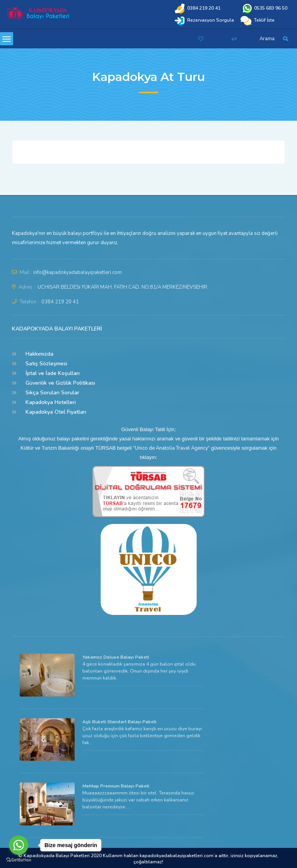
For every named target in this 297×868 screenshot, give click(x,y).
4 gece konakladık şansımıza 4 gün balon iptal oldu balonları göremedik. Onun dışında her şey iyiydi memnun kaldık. (139, 668)
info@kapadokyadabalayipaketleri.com (78, 272)
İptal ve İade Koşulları (53, 373)
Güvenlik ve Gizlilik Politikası (60, 383)
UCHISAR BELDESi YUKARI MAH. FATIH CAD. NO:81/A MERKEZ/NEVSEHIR (122, 287)
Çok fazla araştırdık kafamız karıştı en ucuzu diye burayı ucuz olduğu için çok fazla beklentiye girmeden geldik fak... (142, 732)
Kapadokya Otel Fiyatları (56, 412)
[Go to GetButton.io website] (19, 860)
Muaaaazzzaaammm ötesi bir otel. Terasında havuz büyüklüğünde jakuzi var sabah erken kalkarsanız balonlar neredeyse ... (138, 796)
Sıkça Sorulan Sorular (52, 393)
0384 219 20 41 (60, 302)
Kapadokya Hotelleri (51, 402)
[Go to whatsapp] (19, 845)
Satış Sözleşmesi (46, 364)
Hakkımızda (39, 354)
